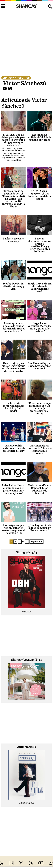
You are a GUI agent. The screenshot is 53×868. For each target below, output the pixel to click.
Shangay (8, 78)
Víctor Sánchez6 (24, 84)
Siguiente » (36, 542)
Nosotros (23, 78)
